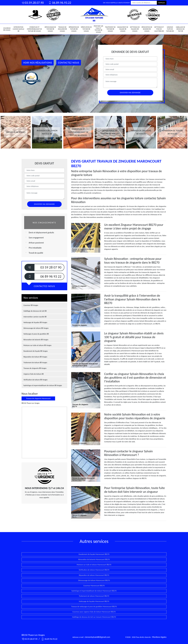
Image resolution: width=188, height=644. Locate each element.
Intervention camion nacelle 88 (18, 29)
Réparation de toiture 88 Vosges (74, 29)
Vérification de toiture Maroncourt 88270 (94, 570)
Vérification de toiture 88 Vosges (86, 29)
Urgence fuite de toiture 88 (170, 29)
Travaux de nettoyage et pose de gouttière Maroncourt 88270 (94, 607)
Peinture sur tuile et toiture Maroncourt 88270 (94, 565)
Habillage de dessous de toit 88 (180, 29)
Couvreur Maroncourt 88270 (94, 586)
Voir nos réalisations (38, 63)
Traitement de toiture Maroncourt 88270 (94, 596)
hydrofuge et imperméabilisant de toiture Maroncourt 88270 (94, 591)
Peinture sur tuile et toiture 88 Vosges (98, 29)
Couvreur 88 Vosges (7, 29)
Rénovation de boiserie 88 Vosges (147, 29)
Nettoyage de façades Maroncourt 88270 (94, 601)
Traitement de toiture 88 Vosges (110, 29)
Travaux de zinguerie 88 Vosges (62, 29)
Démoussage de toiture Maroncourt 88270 (94, 580)
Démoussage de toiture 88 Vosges (50, 29)
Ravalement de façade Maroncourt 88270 (94, 554)
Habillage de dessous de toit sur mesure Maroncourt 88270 (94, 617)
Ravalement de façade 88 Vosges (123, 29)
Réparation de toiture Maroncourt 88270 (94, 575)
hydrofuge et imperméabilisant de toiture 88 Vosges (34, 29)
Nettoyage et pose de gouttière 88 (159, 29)
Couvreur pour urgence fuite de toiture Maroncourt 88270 (94, 612)
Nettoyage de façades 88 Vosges (135, 29)
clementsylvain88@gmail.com (97, 637)
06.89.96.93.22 (60, 3)
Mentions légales (159, 637)
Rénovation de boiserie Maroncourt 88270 (94, 559)
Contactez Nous (69, 63)
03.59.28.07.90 (33, 3)
